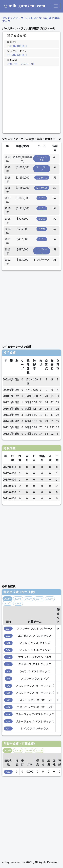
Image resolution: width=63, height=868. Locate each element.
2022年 (7, 599)
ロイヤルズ (42, 188)
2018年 (29, 599)
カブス (42, 198)
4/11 (8, 728)
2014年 (18, 603)
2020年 (18, 599)
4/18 (8, 707)
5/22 (8, 636)
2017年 (39, 599)
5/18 (8, 643)
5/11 (8, 664)
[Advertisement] (32, 100)
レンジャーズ (42, 251)
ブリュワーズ (42, 169)
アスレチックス (42, 158)
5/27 (8, 629)
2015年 (7, 603)
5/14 (8, 657)
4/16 (8, 714)
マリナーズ (42, 178)
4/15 (8, 721)
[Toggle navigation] (56, 6)
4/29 (8, 693)
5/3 (8, 679)
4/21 (8, 700)
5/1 (8, 686)
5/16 (8, 650)
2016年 (50, 599)
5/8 (8, 671)
